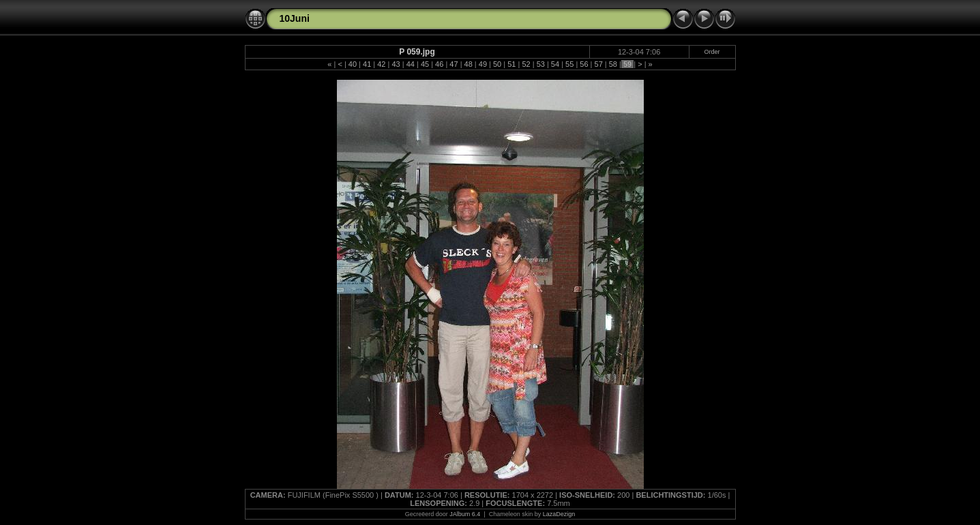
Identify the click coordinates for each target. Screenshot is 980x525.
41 (367, 64)
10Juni (295, 18)
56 (584, 64)
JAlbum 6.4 (465, 514)
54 (555, 64)
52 (526, 64)
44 (411, 64)
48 (468, 64)
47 (454, 64)
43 (396, 64)
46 (439, 64)
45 (425, 64)
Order (712, 52)
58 (613, 64)
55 (569, 64)
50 (497, 64)
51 (511, 64)
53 (541, 64)
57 (598, 64)
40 (353, 64)
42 (381, 64)
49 (483, 64)
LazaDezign (559, 514)
